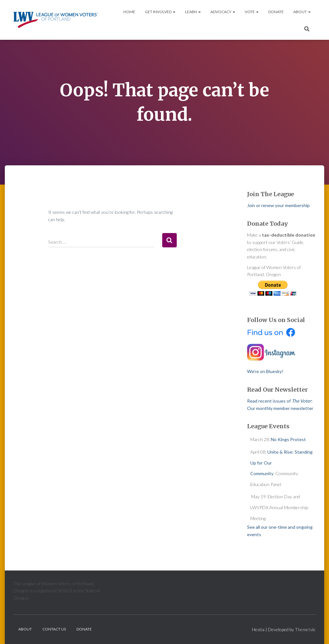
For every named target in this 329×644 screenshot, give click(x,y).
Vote (252, 12)
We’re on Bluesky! (265, 371)
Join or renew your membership (278, 205)
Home (129, 12)
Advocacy (223, 12)
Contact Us (54, 629)
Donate (276, 12)
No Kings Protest (288, 439)
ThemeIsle (305, 629)
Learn (193, 12)
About (302, 12)
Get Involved (160, 12)
